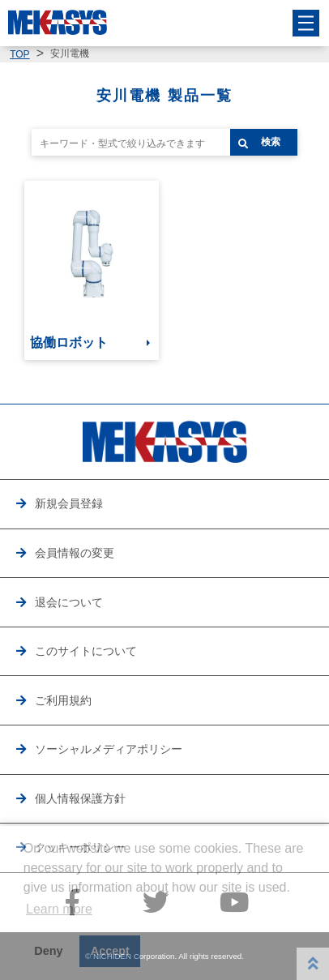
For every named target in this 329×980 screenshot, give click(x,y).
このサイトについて (86, 651)
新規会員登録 (69, 503)
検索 (271, 142)
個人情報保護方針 (80, 798)
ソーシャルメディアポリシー (109, 749)
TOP (19, 54)
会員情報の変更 (75, 553)
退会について (69, 602)
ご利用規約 (63, 700)
